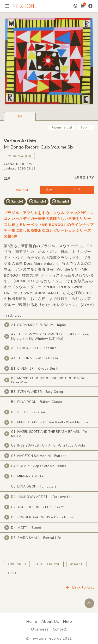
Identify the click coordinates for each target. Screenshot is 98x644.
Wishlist (21, 190)
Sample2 (37, 201)
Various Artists (20, 141)
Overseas (40, 629)
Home (32, 622)
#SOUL (12, 573)
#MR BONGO (17, 564)
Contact (60, 629)
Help (67, 622)
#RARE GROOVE (48, 564)
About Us (50, 622)
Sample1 (14, 201)
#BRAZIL (77, 564)
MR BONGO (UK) (19, 156)
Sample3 (60, 201)
